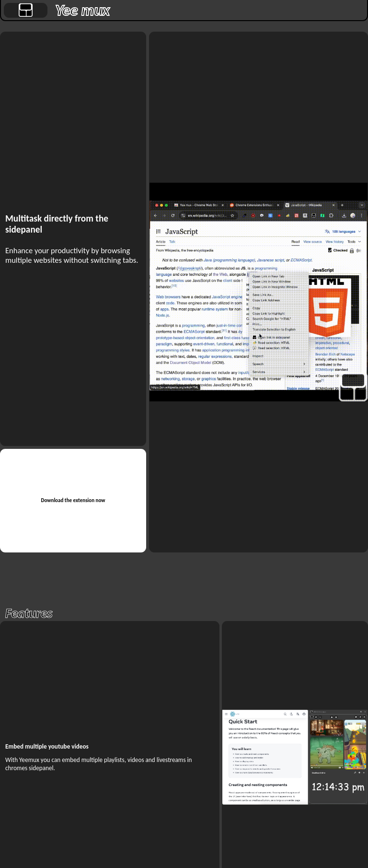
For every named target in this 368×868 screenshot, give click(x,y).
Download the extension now (73, 500)
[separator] (49, 10)
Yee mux (82, 10)
